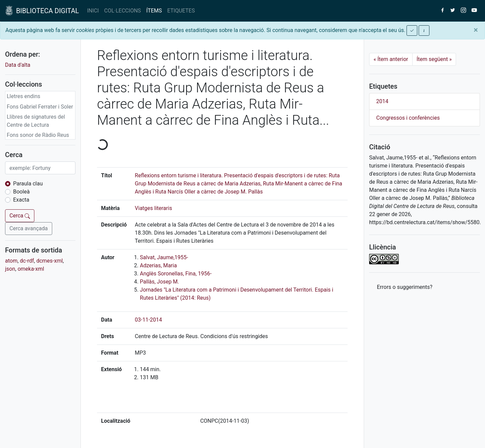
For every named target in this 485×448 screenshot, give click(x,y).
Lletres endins (24, 96)
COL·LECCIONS (122, 11)
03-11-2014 (148, 320)
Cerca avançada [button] (29, 228)
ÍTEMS (154, 11)
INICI (93, 11)
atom (11, 261)
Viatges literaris (153, 208)
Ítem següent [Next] (434, 59)
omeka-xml (31, 269)
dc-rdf (27, 261)
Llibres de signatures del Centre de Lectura (36, 121)
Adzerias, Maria (158, 265)
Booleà (21, 192)
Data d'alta (18, 65)
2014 (382, 101)
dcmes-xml (50, 261)
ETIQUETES (181, 11)
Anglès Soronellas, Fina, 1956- (176, 274)
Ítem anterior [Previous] (391, 59)
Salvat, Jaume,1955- (164, 257)
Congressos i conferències (408, 118)
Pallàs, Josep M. (159, 282)
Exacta (21, 200)
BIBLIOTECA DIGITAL (42, 11)
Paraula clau (28, 184)
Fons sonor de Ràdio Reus (38, 135)
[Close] (476, 30)
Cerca (20, 216)
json (10, 269)
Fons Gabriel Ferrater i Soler (40, 107)
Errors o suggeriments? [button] (405, 287)
